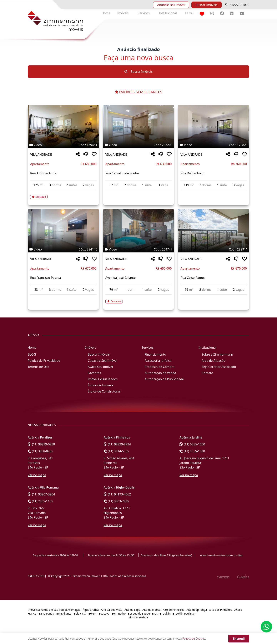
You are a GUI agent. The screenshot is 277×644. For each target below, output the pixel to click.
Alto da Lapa (132, 610)
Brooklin (165, 614)
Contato (207, 373)
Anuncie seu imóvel (171, 5)
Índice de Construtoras (104, 391)
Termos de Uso (38, 367)
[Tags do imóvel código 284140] (63, 249)
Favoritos (94, 373)
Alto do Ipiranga (197, 610)
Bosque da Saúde (139, 614)
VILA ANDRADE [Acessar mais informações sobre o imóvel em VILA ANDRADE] (41, 155)
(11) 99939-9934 (117, 444)
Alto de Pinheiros (173, 610)
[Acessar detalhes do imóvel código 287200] (139, 192)
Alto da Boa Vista (112, 610)
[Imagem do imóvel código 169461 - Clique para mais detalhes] (63, 126)
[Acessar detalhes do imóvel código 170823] (214, 192)
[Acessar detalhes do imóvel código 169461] (63, 195)
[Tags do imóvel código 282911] (214, 249)
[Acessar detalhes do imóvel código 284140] (63, 297)
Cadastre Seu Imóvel (103, 361)
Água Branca (91, 610)
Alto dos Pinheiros (221, 610)
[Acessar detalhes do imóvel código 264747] (139, 299)
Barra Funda (46, 614)
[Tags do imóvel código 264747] (139, 249)
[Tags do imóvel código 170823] (214, 145)
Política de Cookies (194, 639)
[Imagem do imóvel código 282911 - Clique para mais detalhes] (214, 231)
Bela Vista (80, 614)
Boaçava (104, 614)
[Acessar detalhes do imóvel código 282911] (214, 297)
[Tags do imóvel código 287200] (139, 145)
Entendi (239, 639)
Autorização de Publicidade (164, 379)
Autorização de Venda (160, 373)
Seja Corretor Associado (219, 367)
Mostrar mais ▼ (138, 617)
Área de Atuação (213, 361)
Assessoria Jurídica (158, 361)
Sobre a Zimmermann (217, 354)
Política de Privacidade (44, 361)
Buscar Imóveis (206, 5)
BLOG (189, 13)
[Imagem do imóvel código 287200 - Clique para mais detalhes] (139, 126)
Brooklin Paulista (183, 614)
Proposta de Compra (160, 367)
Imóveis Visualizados (103, 379)
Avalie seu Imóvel (100, 367)
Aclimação (74, 610)
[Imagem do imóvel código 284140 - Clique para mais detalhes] (63, 231)
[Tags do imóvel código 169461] (63, 145)
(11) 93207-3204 (41, 494)
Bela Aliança (64, 614)
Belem (93, 614)
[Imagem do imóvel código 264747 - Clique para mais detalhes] (139, 231)
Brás (155, 614)
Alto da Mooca (151, 610)
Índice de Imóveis (100, 385)
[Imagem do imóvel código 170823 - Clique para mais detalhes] (214, 126)
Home (106, 13)
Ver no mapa (37, 475)
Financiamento (155, 354)
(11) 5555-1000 (192, 444)
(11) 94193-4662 (117, 494)
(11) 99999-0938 (41, 444)
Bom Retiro (119, 614)
